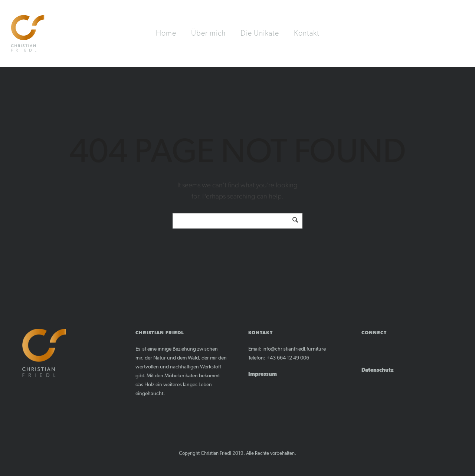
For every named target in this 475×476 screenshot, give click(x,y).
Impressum (263, 374)
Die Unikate (260, 33)
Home (166, 33)
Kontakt (307, 33)
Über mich (208, 33)
